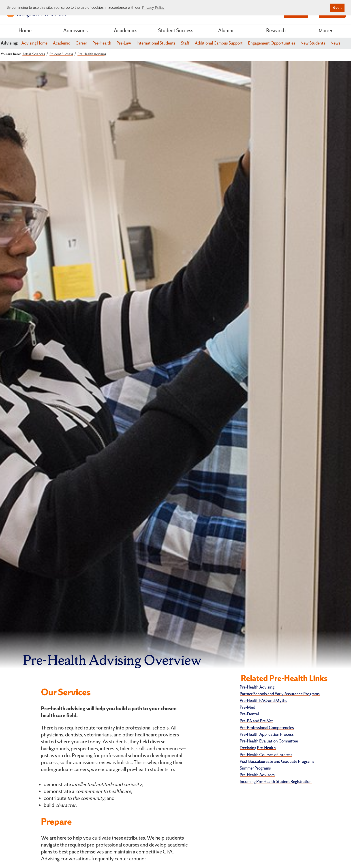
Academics (125, 30)
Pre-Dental (249, 714)
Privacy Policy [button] (153, 8)
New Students (313, 43)
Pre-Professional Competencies (267, 728)
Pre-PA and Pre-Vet (256, 721)
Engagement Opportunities (272, 43)
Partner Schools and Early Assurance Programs (280, 694)
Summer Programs (255, 768)
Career (81, 43)
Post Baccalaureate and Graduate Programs (277, 761)
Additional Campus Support (219, 43)
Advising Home (34, 43)
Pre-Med (247, 707)
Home (25, 30)
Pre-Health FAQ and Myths (263, 701)
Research (276, 30)
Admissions (75, 30)
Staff (185, 43)
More (324, 31)
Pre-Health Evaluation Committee (269, 741)
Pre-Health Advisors (257, 775)
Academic (61, 43)
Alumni (226, 30)
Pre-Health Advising (257, 687)
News (336, 43)
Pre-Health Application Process (267, 734)
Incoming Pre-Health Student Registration (276, 782)
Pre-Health (102, 43)
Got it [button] (337, 8)
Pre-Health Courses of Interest (266, 755)
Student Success (176, 30)
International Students (156, 43)
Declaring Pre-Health (258, 748)
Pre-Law (124, 43)
